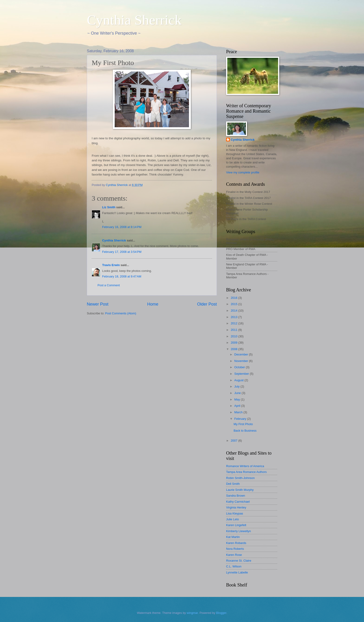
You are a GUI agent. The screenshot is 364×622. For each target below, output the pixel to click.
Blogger (221, 613)
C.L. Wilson (234, 566)
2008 (234, 349)
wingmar (192, 613)
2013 (234, 317)
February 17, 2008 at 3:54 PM (122, 252)
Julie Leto (232, 519)
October (240, 367)
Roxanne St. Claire (239, 561)
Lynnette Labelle (237, 572)
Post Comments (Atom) (121, 313)
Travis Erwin (111, 265)
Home (153, 304)
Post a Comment (109, 285)
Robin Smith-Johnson (240, 478)
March (239, 412)
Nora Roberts (235, 549)
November (242, 361)
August (239, 380)
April (238, 406)
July (237, 386)
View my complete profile (243, 172)
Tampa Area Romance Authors (246, 472)
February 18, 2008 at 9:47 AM (122, 276)
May (237, 399)
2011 (234, 330)
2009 (234, 343)
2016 (234, 298)
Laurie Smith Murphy (240, 490)
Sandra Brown (236, 496)
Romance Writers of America (245, 466)
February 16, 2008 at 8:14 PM (122, 227)
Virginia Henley (236, 507)
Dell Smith (233, 484)
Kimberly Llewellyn (239, 531)
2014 (234, 311)
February (241, 419)
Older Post (207, 304)
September (242, 374)
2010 (234, 336)
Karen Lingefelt (236, 525)
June (238, 393)
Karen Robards (236, 543)
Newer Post (98, 304)
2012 (234, 323)
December (242, 354)
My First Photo (243, 424)
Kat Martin (233, 537)
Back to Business (245, 431)
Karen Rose (234, 555)
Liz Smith (109, 207)
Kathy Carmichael (238, 502)
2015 (234, 304)
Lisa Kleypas (235, 513)
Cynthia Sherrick (134, 20)
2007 (234, 441)
